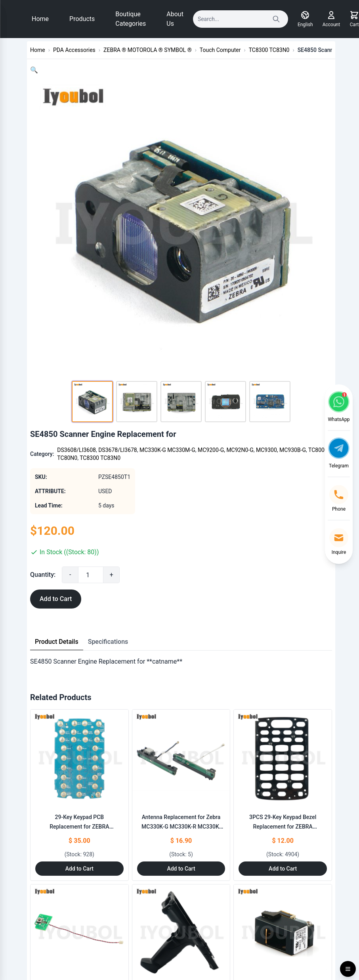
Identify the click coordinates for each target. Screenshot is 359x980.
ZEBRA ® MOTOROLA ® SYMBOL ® (148, 50)
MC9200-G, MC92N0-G (226, 450)
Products (82, 19)
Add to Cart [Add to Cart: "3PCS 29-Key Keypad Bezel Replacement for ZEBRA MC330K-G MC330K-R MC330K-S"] (283, 869)
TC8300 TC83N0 (269, 50)
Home (40, 19)
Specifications (108, 642)
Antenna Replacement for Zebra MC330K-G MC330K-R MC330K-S (181, 827)
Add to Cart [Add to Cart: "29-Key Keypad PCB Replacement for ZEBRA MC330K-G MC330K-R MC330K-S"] (79, 869)
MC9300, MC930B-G (281, 450)
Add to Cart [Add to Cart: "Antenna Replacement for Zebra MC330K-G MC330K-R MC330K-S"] (181, 869)
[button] (34, 70)
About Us (175, 19)
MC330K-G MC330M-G (167, 450)
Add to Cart (56, 599)
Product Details (57, 642)
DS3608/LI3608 (76, 450)
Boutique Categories (131, 19)
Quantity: (43, 575)
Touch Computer (220, 50)
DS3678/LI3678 (118, 450)
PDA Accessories (74, 50)
